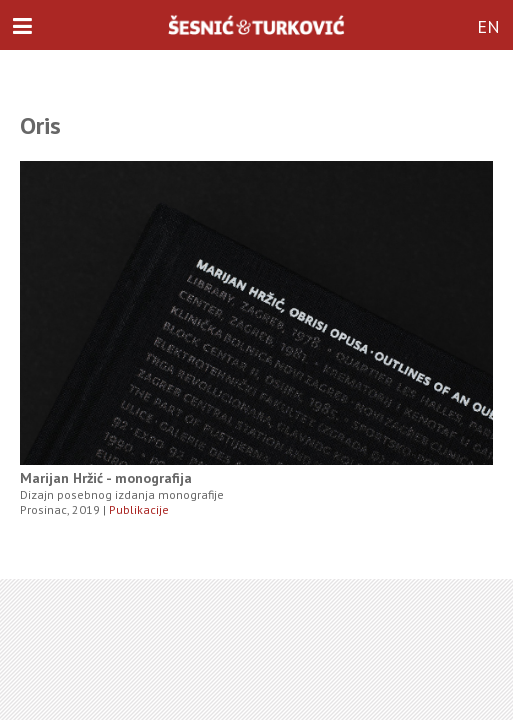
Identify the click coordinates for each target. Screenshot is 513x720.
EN (488, 26)
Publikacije (139, 509)
